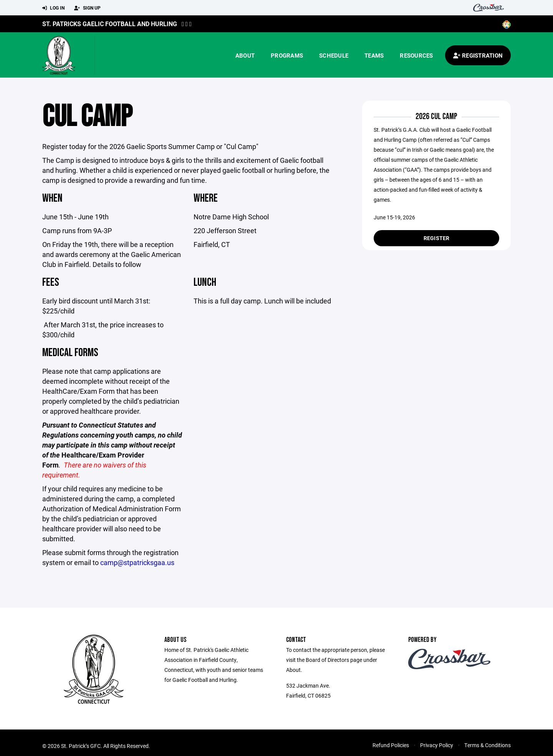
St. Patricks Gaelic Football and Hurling (110, 24)
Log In (53, 8)
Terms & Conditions (488, 745)
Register (437, 238)
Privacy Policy (437, 745)
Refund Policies (391, 745)
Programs (287, 55)
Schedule (334, 55)
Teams (374, 55)
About (245, 55)
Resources (416, 55)
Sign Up (87, 8)
